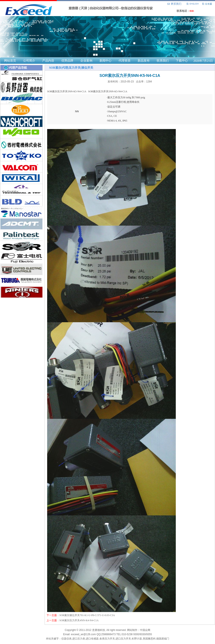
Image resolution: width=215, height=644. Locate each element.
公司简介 (29, 61)
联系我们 (163, 61)
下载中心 (182, 61)
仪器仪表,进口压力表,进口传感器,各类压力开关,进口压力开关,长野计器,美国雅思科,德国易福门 (115, 639)
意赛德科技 (99, 630)
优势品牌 (67, 61)
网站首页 (10, 61)
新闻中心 (105, 61)
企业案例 (86, 61)
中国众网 (145, 630)
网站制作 (132, 630)
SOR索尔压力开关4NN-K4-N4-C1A (79, 620)
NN (77, 111)
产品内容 (48, 61)
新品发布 (144, 61)
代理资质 (125, 61)
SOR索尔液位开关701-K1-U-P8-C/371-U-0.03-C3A (87, 615)
